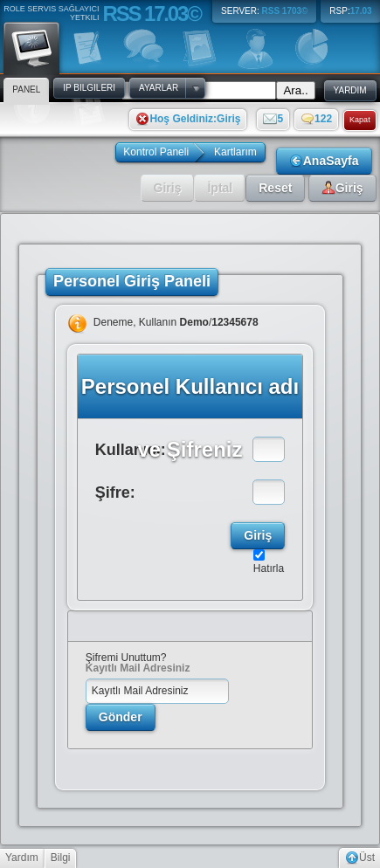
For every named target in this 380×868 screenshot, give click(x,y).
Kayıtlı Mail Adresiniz (138, 668)
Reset (275, 188)
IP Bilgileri (89, 88)
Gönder (121, 717)
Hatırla (269, 568)
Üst (360, 858)
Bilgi (61, 858)
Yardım (22, 858)
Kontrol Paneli (156, 152)
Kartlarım (235, 152)
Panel (31, 47)
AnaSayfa (324, 161)
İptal (220, 188)
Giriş (168, 188)
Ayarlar (159, 88)
